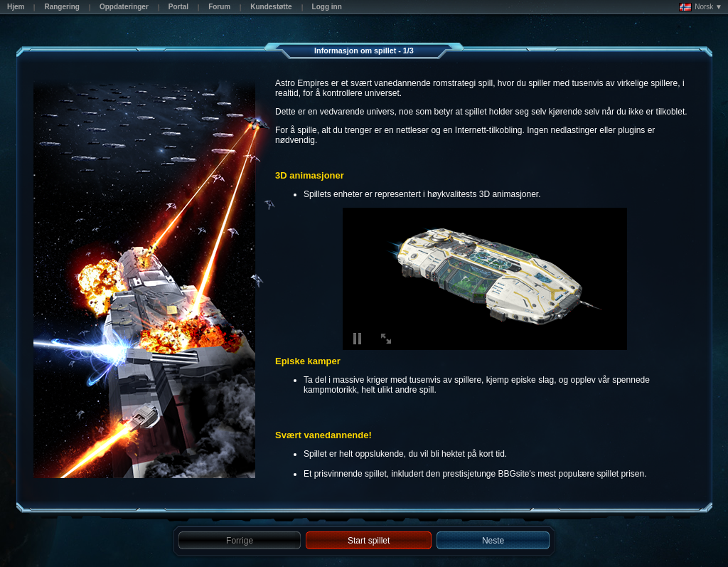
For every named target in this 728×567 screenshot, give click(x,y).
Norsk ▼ (701, 7)
